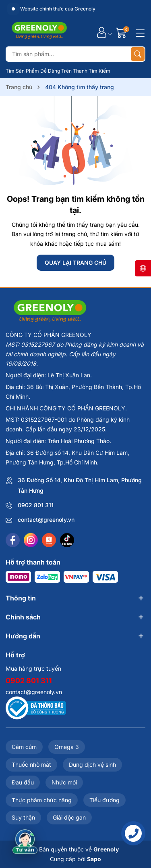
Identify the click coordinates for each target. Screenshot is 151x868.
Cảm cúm (24, 747)
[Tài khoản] (102, 32)
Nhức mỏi (64, 782)
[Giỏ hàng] (122, 32)
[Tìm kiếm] (138, 54)
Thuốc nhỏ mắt (31, 764)
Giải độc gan (69, 817)
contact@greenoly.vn (46, 520)
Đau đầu (23, 782)
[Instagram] (31, 540)
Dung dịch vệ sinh (92, 764)
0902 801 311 (36, 505)
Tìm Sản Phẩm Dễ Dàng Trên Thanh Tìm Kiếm (58, 71)
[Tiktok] (67, 540)
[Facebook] (13, 540)
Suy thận (23, 817)
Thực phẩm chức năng (42, 800)
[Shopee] (49, 540)
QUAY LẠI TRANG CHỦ (75, 262)
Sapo (94, 859)
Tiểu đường (104, 800)
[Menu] (139, 32)
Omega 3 (67, 747)
